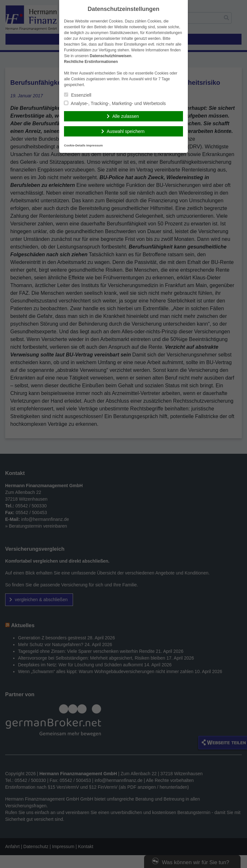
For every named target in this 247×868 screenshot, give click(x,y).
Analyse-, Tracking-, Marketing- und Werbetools (115, 103)
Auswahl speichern (126, 131)
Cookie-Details (75, 145)
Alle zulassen (126, 116)
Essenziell (78, 95)
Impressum (94, 145)
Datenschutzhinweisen (110, 56)
